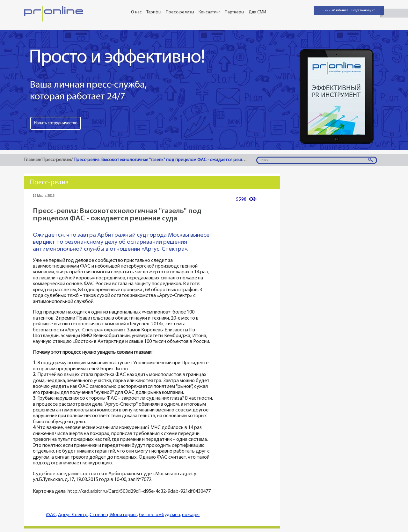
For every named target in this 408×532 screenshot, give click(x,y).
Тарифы (154, 12)
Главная (32, 160)
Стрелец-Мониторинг (113, 515)
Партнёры (234, 12)
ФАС (51, 515)
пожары (191, 515)
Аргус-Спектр (73, 515)
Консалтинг (209, 12)
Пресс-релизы (180, 12)
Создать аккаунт (363, 10)
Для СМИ (257, 12)
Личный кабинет (335, 10)
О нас (136, 12)
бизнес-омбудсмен (160, 515)
